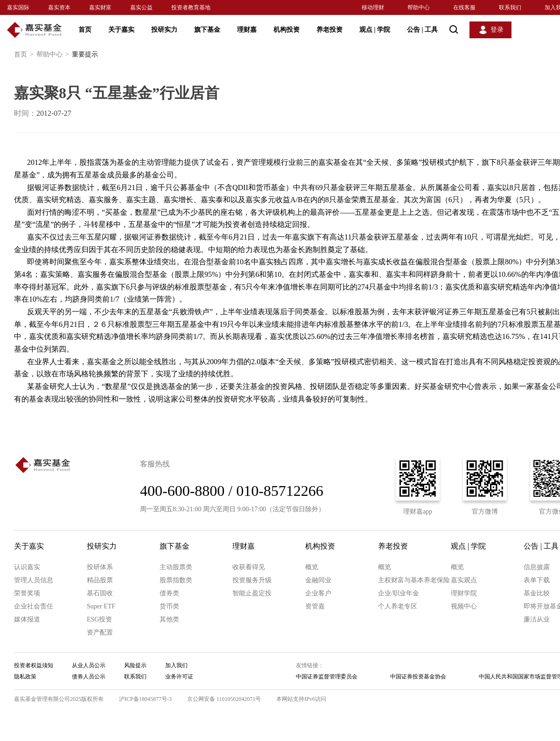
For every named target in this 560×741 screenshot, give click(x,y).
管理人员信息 (34, 580)
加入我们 (176, 665)
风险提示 (135, 665)
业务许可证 (179, 677)
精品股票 (100, 580)
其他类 (169, 619)
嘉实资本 (59, 7)
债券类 (169, 593)
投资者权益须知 (34, 665)
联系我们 (510, 7)
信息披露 (537, 567)
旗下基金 (207, 30)
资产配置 (100, 632)
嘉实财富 (100, 7)
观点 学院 (375, 30)
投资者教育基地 (191, 7)
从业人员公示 (89, 665)
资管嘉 (315, 606)
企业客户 (318, 593)
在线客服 (464, 7)
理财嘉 (247, 30)
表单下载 (537, 580)
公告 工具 (422, 30)
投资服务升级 (252, 580)
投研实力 (164, 30)
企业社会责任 (34, 606)
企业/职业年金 (399, 593)
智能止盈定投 (252, 593)
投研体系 (100, 567)
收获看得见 (249, 567)
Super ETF (101, 606)
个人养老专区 (398, 606)
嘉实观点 (464, 580)
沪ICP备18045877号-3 (145, 699)
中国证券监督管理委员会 (327, 677)
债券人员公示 (89, 677)
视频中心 (464, 606)
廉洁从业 (537, 619)
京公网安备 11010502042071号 (224, 699)
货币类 (169, 606)
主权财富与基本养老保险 (414, 580)
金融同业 (318, 580)
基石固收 (100, 593)
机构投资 (287, 30)
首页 (85, 30)
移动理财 (373, 7)
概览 (312, 567)
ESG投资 (99, 619)
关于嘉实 (121, 30)
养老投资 (329, 30)
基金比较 (537, 593)
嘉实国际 (18, 7)
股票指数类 (176, 580)
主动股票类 (176, 567)
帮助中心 (419, 7)
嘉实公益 (141, 7)
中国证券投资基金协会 (418, 677)
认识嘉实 (27, 567)
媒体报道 (27, 619)
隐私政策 (25, 677)
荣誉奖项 (27, 593)
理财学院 (464, 593)
